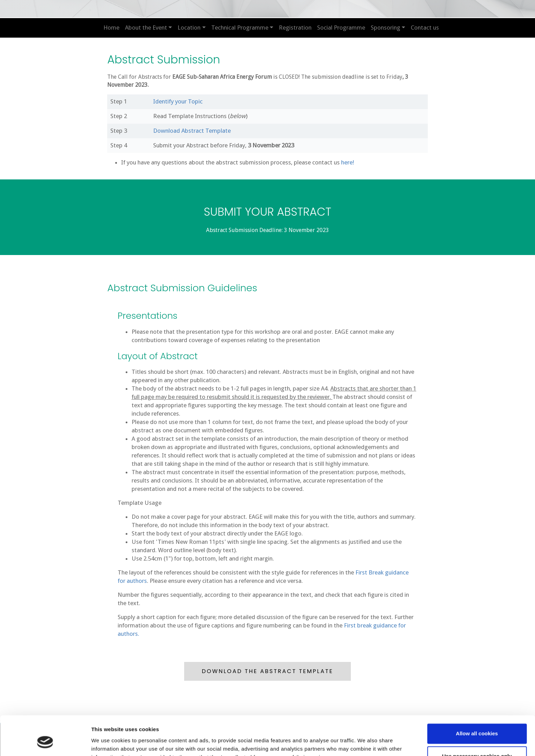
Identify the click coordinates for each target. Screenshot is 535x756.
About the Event (146, 28)
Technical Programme (240, 28)
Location (189, 28)
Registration (295, 28)
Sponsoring (385, 28)
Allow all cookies (477, 699)
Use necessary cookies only (477, 722)
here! (348, 162)
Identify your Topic (178, 101)
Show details (107, 742)
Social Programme (341, 28)
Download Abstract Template (192, 131)
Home (111, 28)
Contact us (425, 28)
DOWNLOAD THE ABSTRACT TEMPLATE (268, 670)
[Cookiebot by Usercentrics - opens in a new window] (45, 742)
